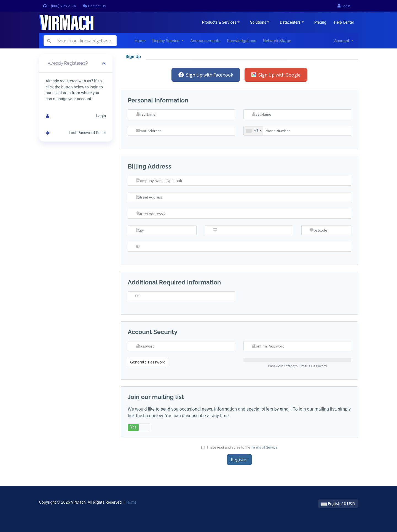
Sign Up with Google (276, 75)
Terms (131, 502)
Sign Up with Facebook (206, 75)
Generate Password (148, 362)
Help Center (344, 22)
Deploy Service (167, 41)
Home (140, 41)
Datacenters (290, 22)
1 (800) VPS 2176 (59, 6)
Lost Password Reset (76, 133)
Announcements (205, 41)
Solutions (258, 22)
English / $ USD (338, 503)
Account (342, 41)
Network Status (277, 41)
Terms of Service (264, 447)
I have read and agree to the (239, 447)
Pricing (320, 22)
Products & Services (219, 22)
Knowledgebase (242, 41)
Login (344, 6)
